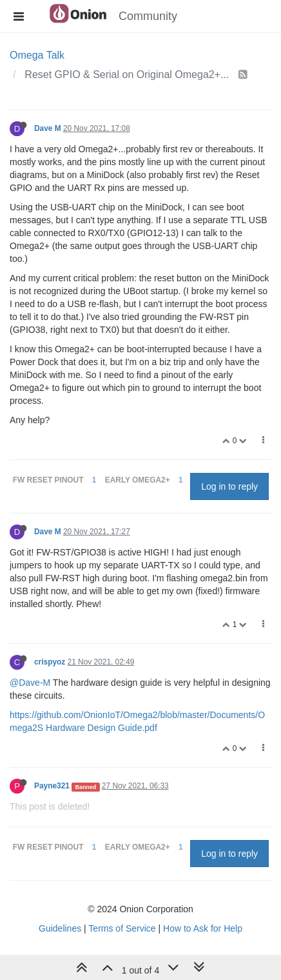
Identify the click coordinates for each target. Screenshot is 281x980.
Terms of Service (122, 928)
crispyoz (50, 662)
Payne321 (52, 786)
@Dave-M (30, 683)
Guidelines (60, 928)
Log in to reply (229, 486)
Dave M (48, 128)
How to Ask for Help (203, 928)
